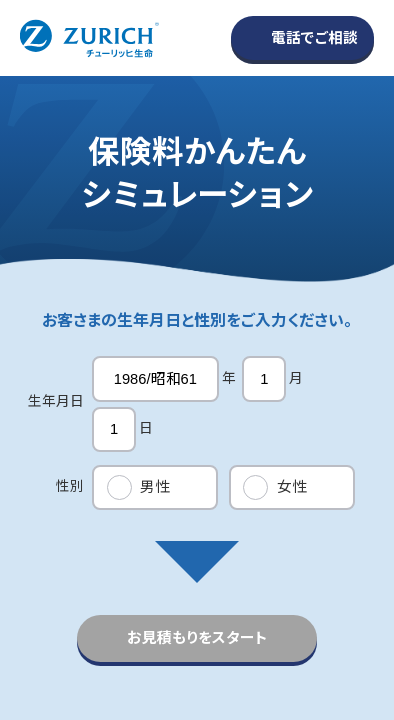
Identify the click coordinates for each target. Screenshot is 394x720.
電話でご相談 (314, 38)
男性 (155, 487)
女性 (292, 487)
